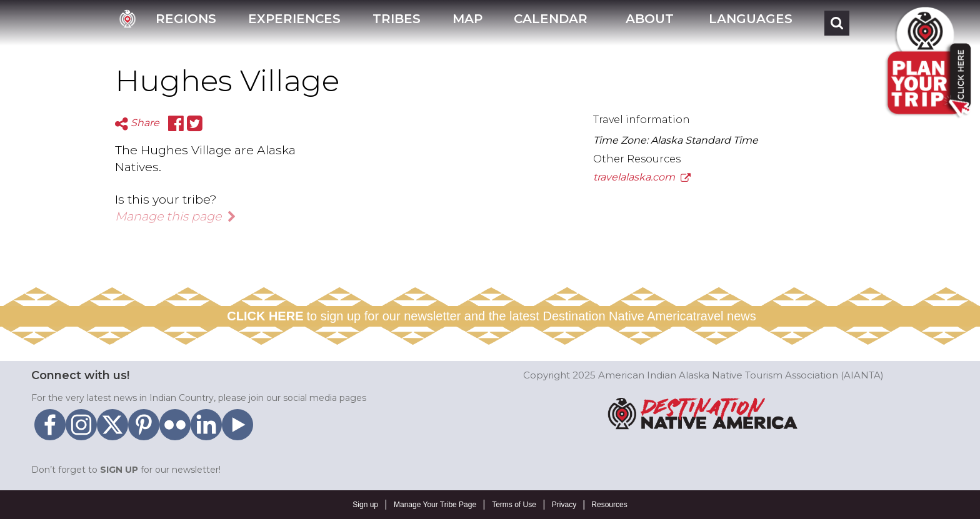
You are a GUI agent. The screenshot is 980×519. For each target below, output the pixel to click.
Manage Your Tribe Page (435, 505)
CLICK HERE (265, 316)
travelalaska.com (642, 177)
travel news (725, 316)
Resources (609, 505)
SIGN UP (119, 470)
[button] (648, 23)
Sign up (365, 505)
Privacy (564, 505)
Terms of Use (514, 505)
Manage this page (176, 216)
